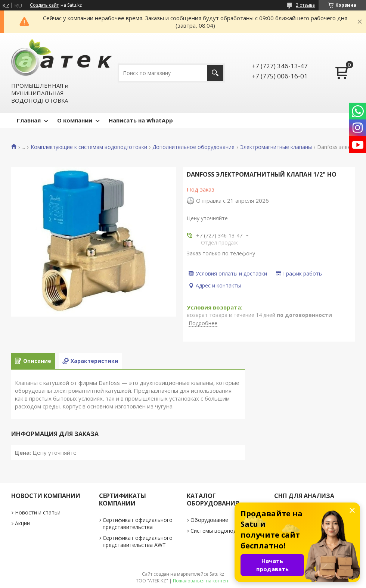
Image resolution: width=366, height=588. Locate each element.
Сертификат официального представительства (138, 523)
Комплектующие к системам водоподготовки (89, 147)
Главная (29, 120)
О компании (75, 120)
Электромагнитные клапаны (276, 147)
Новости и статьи (38, 512)
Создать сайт (44, 5)
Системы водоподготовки (224, 531)
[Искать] (215, 73)
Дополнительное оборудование (193, 147)
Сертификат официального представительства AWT (138, 541)
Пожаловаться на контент (201, 581)
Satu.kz (217, 574)
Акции (22, 523)
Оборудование (209, 520)
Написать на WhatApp (141, 120)
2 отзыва (305, 5)
